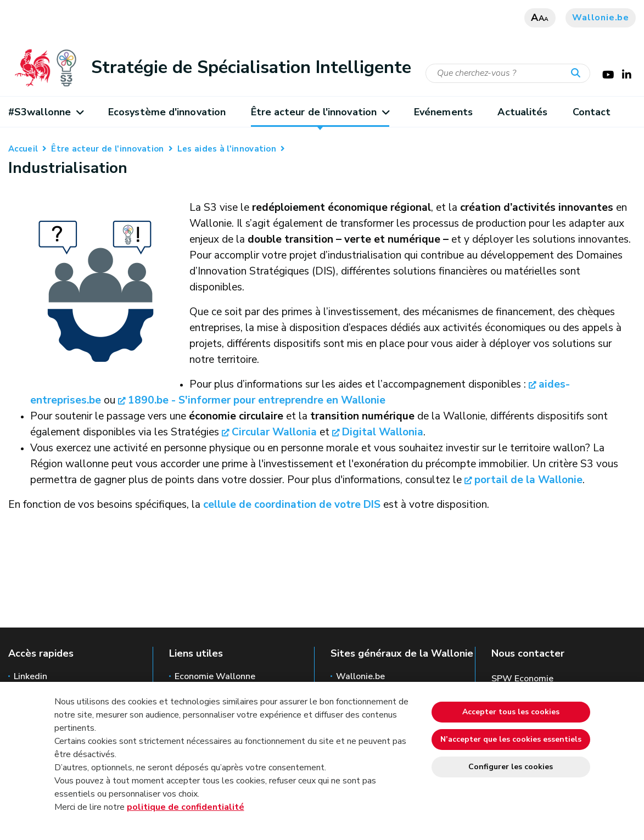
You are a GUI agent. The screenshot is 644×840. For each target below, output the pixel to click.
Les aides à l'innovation (227, 149)
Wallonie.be (601, 18)
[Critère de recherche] (508, 73)
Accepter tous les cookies (511, 712)
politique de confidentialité (186, 807)
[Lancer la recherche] (578, 74)
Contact (592, 112)
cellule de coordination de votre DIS (292, 505)
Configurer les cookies (511, 767)
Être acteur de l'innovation (320, 112)
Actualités (522, 112)
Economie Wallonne (215, 676)
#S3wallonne (46, 112)
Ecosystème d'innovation (167, 112)
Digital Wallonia (383, 432)
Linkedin (30, 676)
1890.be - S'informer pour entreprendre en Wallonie (257, 400)
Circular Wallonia (274, 432)
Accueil (23, 149)
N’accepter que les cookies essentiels (511, 739)
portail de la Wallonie (528, 480)
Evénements (443, 112)
